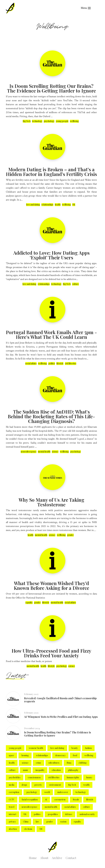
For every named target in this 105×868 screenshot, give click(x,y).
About (44, 858)
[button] (86, 8)
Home (33, 858)
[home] (10, 8)
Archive (57, 858)
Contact (71, 858)
